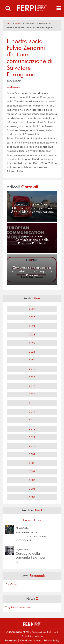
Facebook (11, 584)
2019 (32, 369)
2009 (32, 454)
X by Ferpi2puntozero (18, 607)
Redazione (11, 640)
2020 (32, 360)
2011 (32, 437)
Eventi (38, 520)
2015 (32, 403)
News (17, 23)
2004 (32, 497)
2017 (32, 386)
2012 (32, 429)
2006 (32, 480)
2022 (32, 343)
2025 (32, 317)
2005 (32, 489)
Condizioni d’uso (30, 640)
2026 (32, 309)
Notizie (27, 520)
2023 (32, 334)
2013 (32, 420)
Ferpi (9, 23)
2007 (32, 471)
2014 (32, 412)
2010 (32, 446)
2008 (32, 463)
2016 (32, 394)
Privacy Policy (51, 640)
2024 (32, 326)
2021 (32, 352)
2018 (32, 377)
